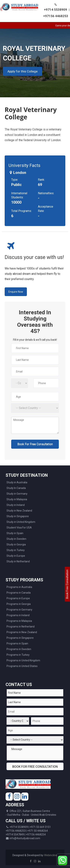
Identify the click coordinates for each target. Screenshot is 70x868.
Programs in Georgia (19, 604)
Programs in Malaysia (19, 621)
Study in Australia (17, 482)
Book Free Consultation (67, 584)
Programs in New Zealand (22, 632)
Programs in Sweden (19, 649)
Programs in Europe (18, 598)
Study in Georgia (16, 544)
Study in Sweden (16, 539)
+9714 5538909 (55, 10)
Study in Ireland (16, 505)
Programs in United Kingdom (23, 660)
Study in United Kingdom (21, 522)
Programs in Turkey (18, 655)
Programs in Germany (19, 610)
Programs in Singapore (20, 638)
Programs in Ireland (18, 615)
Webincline (51, 855)
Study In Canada (16, 488)
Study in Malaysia (17, 499)
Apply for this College (22, 71)
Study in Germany (17, 494)
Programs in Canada (19, 593)
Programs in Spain (17, 643)
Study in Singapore (18, 516)
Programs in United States (22, 666)
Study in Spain (15, 533)
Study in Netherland (18, 561)
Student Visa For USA (19, 528)
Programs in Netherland (21, 627)
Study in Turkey (16, 550)
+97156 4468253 (56, 16)
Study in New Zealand (19, 511)
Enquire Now (16, 292)
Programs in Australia (19, 587)
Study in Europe (16, 556)
